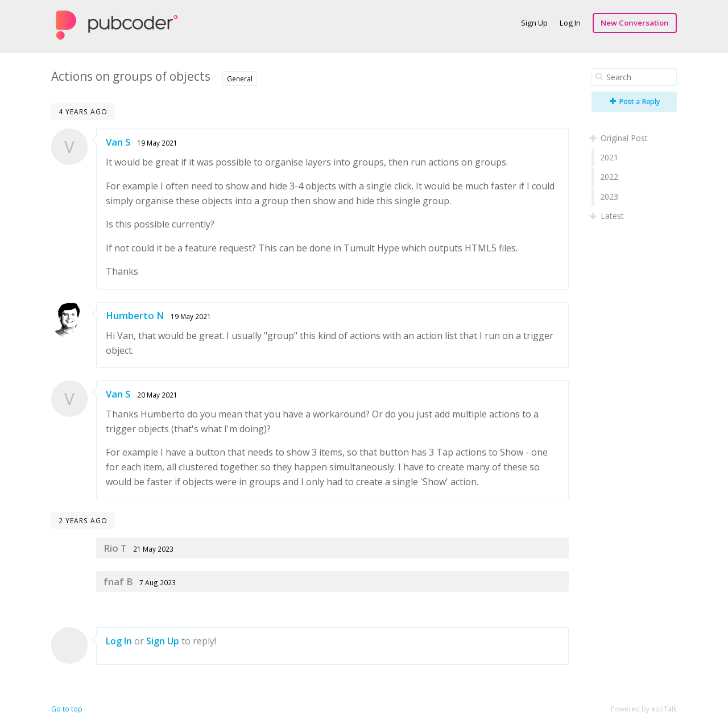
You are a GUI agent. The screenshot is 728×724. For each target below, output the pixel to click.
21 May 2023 (153, 549)
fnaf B (118, 582)
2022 (609, 177)
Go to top (67, 709)
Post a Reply (635, 102)
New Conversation (635, 23)
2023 (609, 196)
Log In (570, 23)
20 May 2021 (157, 395)
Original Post (620, 138)
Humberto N (135, 315)
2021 (609, 157)
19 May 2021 (157, 143)
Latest (608, 216)
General (240, 78)
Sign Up (534, 23)
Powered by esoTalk (644, 709)
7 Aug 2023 (158, 582)
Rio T (115, 548)
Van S (118, 142)
